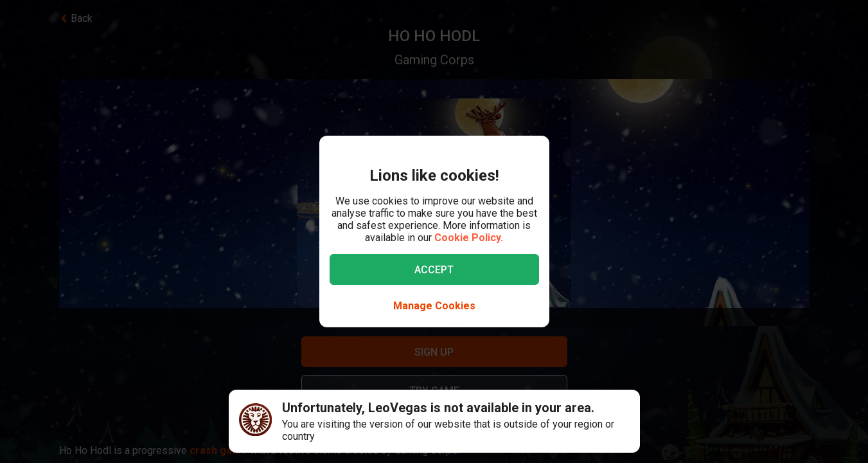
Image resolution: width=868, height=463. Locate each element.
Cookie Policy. (469, 238)
